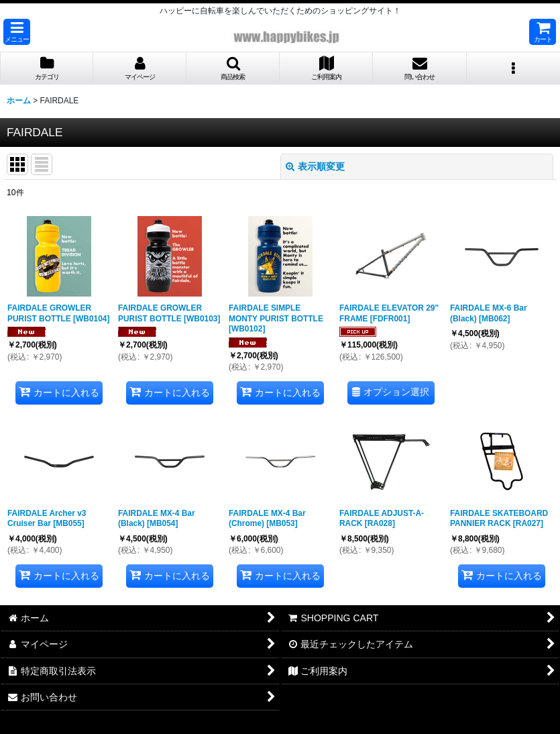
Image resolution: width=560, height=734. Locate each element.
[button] (17, 32)
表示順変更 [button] (315, 166)
